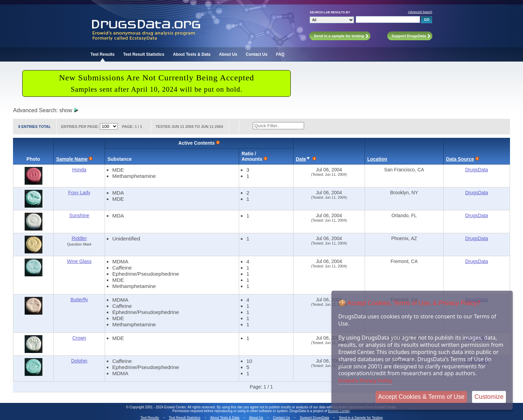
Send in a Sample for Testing (361, 418)
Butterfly (79, 300)
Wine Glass (79, 261)
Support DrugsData (314, 418)
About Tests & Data (192, 54)
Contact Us (257, 54)
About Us (228, 54)
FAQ (280, 54)
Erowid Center (339, 411)
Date (301, 159)
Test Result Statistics (144, 54)
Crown (79, 338)
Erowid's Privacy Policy (365, 380)
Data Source (460, 159)
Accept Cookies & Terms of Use (421, 397)
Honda (79, 170)
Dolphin (79, 361)
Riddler (79, 238)
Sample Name (72, 159)
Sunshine (79, 215)
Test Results (102, 54)
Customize (489, 397)
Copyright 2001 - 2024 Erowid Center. (158, 407)
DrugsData (477, 170)
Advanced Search (420, 12)
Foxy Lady (79, 193)
